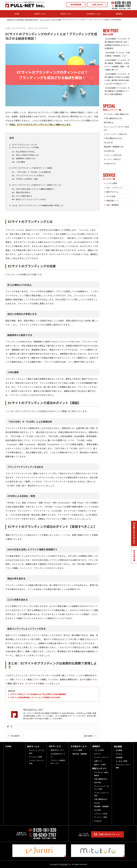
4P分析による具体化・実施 (25, 179)
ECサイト (98, 754)
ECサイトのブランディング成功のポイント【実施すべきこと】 (36, 185)
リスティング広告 (111, 155)
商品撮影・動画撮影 (112, 147)
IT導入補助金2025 (111, 118)
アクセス (119, 754)
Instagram (108, 163)
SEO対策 (107, 151)
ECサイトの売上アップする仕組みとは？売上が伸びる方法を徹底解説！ (39, 694)
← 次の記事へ (14, 736)
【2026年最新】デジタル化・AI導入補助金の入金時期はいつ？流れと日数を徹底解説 (117, 91)
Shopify (107, 142)
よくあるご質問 (121, 761)
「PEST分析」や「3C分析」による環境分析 (31, 172)
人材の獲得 (18, 162)
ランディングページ (101, 757)
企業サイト (98, 761)
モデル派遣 (111, 196)
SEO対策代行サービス (58, 755)
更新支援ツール (113, 201)
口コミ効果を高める (22, 196)
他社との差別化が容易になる (25, 155)
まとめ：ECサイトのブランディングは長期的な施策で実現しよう (36, 205)
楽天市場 (107, 122)
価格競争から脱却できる (24, 158)
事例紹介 (119, 14)
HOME (17, 14)
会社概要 (119, 750)
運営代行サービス (57, 750)
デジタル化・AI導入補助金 (114, 114)
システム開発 (112, 183)
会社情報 (118, 746)
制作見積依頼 (76, 5)
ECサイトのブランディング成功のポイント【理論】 (31, 168)
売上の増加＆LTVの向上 (23, 152)
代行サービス (66, 14)
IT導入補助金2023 (111, 138)
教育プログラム (113, 192)
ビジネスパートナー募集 (123, 766)
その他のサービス (93, 14)
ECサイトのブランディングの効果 (24, 147)
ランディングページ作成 (36, 762)
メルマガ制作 (99, 750)
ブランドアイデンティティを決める (28, 175)
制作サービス (40, 14)
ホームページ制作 (111, 159)
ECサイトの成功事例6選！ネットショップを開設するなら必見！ (36, 697)
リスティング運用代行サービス (58, 762)
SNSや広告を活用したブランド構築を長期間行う (33, 189)
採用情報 (119, 757)
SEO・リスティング (114, 188)
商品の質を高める (21, 192)
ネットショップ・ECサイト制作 (116, 127)
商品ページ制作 (100, 765)
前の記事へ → (90, 736)
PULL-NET (64, 864)
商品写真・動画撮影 (80, 754)
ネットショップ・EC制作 (37, 752)
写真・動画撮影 (113, 205)
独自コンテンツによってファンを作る (29, 199)
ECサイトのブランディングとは (23, 145)
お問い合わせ (98, 5)
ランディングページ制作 (113, 134)
